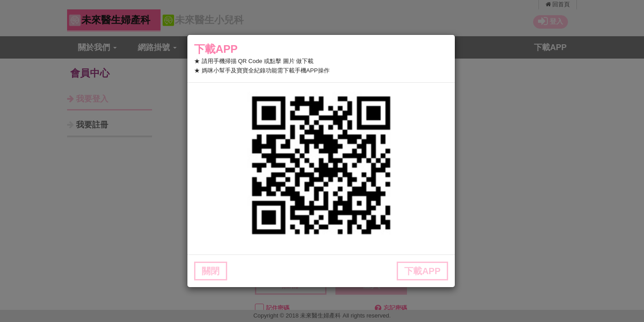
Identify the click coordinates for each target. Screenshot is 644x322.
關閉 (211, 271)
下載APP (422, 271)
